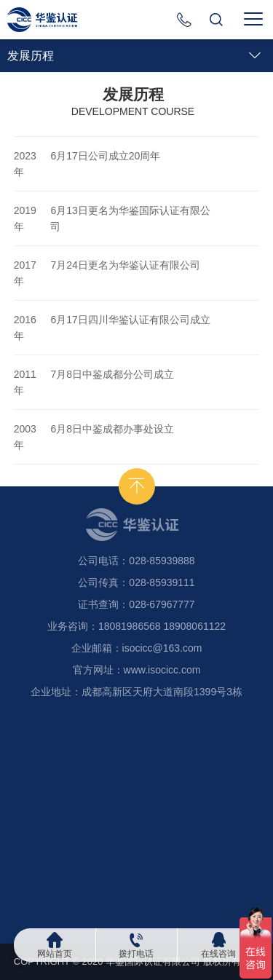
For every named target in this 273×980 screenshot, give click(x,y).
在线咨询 (218, 953)
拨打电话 (136, 953)
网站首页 (55, 953)
